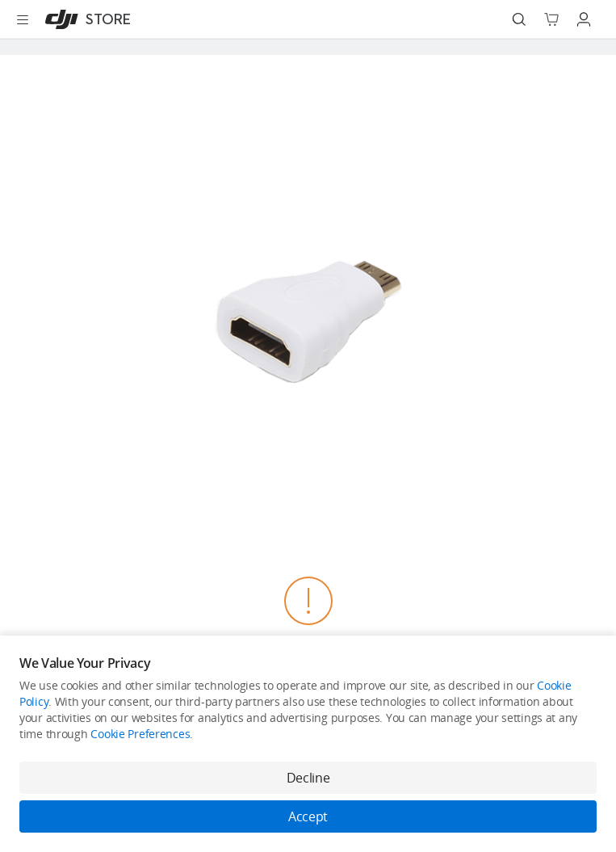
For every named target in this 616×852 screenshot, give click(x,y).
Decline (308, 778)
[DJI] (84, 19)
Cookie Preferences (140, 734)
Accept (308, 816)
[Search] (519, 19)
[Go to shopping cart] (551, 19)
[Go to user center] (584, 19)
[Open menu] (23, 19)
